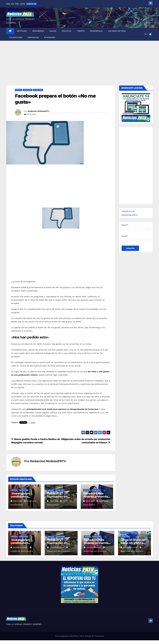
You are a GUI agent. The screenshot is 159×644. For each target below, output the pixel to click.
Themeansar (99, 636)
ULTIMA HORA (38, 90)
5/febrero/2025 (57, 547)
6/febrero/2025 (21, 547)
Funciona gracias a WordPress (67, 636)
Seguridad (38, 31)
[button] (146, 34)
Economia (50, 37)
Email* (136, 238)
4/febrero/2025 (94, 547)
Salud (53, 31)
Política (67, 31)
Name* (136, 227)
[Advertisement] (79, 59)
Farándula (96, 31)
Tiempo (81, 31)
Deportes (33, 37)
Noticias (22, 31)
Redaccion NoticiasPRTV (39, 111)
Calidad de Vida (117, 31)
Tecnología (16, 37)
